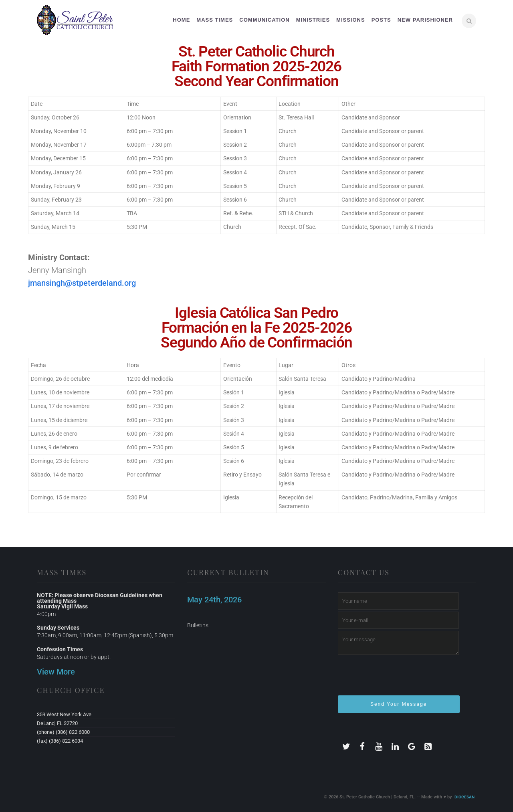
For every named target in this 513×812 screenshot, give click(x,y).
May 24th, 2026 (214, 600)
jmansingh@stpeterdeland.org (82, 283)
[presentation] (399, 679)
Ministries (313, 20)
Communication (264, 20)
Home (181, 20)
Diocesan (465, 797)
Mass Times (215, 20)
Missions (351, 20)
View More (56, 672)
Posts (381, 20)
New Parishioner (425, 20)
